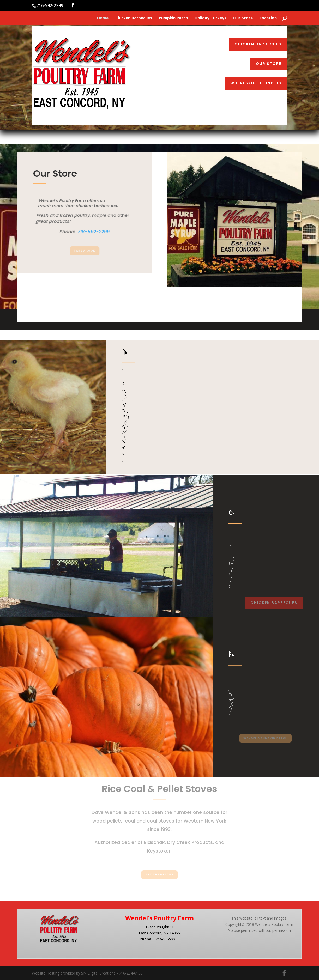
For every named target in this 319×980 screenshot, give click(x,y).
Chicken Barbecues (134, 18)
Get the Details (159, 875)
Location (268, 18)
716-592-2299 (167, 939)
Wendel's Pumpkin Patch (266, 738)
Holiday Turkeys (210, 18)
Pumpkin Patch (173, 18)
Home (103, 18)
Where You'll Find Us (256, 83)
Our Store (243, 18)
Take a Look (85, 251)
